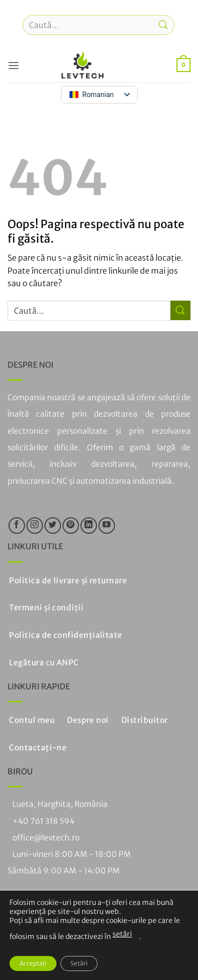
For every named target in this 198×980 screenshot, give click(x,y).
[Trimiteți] (163, 25)
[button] (13, 65)
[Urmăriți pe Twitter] (53, 526)
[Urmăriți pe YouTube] (107, 526)
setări (122, 934)
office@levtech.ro (46, 838)
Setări (79, 963)
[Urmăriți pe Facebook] (17, 526)
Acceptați (33, 963)
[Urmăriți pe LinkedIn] (89, 526)
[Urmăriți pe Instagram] (35, 526)
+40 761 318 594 (43, 821)
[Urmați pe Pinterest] (71, 526)
